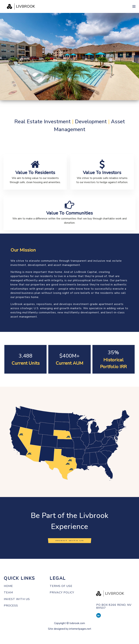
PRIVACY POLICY (62, 593)
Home (8, 586)
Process (11, 606)
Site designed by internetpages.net (70, 629)
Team (8, 593)
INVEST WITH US (69, 540)
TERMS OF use (61, 586)
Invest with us (17, 599)
